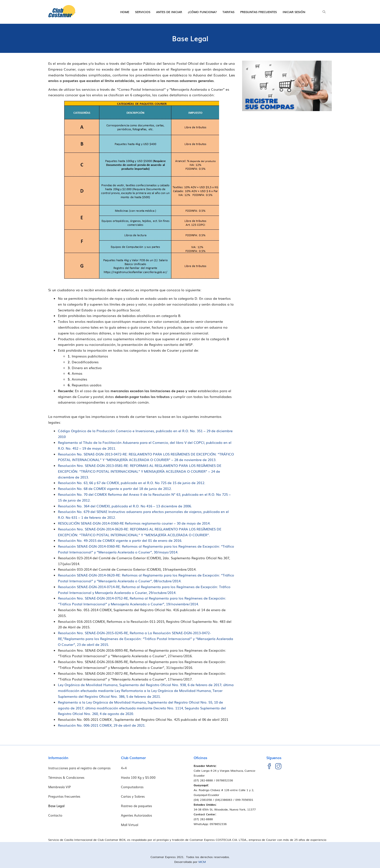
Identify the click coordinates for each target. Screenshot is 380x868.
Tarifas (228, 12)
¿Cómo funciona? (202, 12)
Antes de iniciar (169, 12)
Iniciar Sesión (294, 12)
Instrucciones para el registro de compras (79, 768)
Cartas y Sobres (133, 796)
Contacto (55, 815)
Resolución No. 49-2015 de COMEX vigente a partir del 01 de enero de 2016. (120, 540)
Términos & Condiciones (66, 777)
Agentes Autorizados (136, 815)
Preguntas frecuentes (258, 12)
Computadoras (132, 787)
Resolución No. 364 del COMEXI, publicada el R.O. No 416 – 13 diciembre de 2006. (125, 506)
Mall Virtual (130, 825)
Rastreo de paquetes (136, 806)
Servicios (143, 12)
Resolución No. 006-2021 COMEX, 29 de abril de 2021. (102, 725)
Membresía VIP (59, 787)
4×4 (124, 768)
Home (125, 12)
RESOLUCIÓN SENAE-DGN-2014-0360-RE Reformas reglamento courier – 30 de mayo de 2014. (134, 523)
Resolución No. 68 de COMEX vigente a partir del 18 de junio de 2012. (115, 488)
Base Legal (56, 806)
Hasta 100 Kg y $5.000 (138, 777)
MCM (202, 862)
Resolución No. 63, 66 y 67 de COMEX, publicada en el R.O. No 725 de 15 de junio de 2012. (132, 483)
